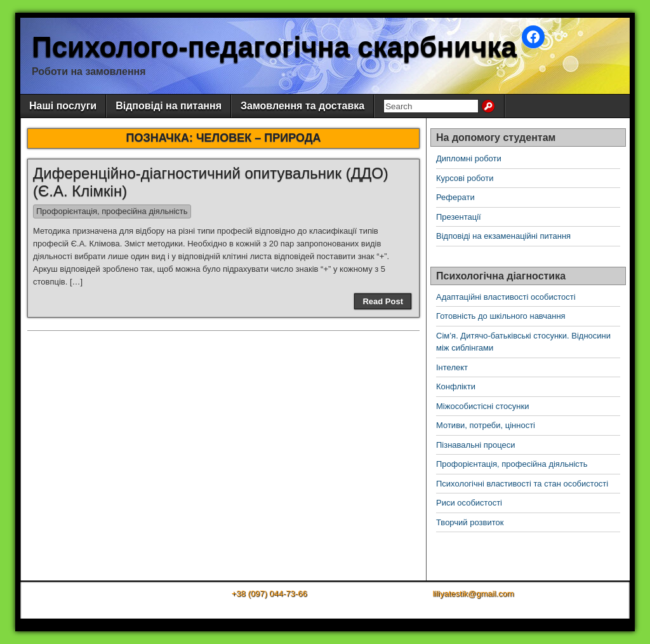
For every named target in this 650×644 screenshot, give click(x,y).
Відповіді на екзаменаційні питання (503, 236)
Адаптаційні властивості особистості (506, 297)
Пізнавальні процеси (475, 445)
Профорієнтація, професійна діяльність (112, 211)
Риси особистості (469, 503)
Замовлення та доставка (302, 106)
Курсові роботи (465, 178)
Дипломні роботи (469, 158)
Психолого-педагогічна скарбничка (274, 47)
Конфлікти (456, 386)
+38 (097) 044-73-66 (269, 594)
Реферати (455, 197)
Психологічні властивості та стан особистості (522, 484)
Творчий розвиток (470, 522)
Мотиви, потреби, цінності (486, 425)
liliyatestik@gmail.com (473, 594)
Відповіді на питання (169, 106)
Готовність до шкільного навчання (501, 316)
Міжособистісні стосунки (482, 406)
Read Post (383, 301)
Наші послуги (63, 106)
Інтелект (452, 367)
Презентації (459, 217)
